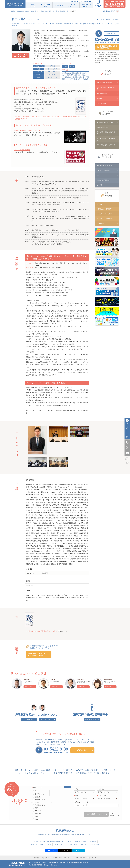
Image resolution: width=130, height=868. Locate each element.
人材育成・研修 (39, 66)
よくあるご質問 (85, 1)
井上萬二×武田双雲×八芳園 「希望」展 (27, 130)
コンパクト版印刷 (104, 20)
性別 (77, 796)
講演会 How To (47, 858)
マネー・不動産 (52, 72)
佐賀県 (65, 66)
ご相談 (49, 844)
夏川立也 (27, 679)
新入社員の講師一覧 (62, 11)
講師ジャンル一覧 (81, 842)
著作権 (55, 858)
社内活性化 (52, 75)
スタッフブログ (45, 719)
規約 (70, 842)
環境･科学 (38, 814)
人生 (36, 791)
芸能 (39, 77)
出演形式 (101, 789)
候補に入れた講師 (37, 844)
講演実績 (93, 842)
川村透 (53, 679)
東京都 (72, 66)
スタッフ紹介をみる (28, 719)
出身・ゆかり (103, 796)
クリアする (67, 787)
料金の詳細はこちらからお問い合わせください (37, 654)
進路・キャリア (52, 69)
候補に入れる (28, 687)
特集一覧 (84, 844)
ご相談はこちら (81, 750)
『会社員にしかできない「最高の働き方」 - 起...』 (41, 631)
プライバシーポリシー (66, 858)
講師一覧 (34, 11)
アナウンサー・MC (52, 77)
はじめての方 (59, 844)
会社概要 (37, 858)
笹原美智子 (108, 679)
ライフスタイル (39, 72)
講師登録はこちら (90, 719)
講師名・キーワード (82, 802)
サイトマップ (92, 858)
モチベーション (40, 800)
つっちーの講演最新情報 (22, 150)
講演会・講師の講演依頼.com (20, 11)
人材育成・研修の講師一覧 (46, 11)
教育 (39, 69)
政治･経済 (38, 797)
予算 (77, 789)
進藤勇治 (80, 679)
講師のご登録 (95, 844)
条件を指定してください (96, 814)
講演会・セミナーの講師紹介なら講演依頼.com (49, 842)
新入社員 (52, 66)
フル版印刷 (115, 20)
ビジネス (39, 75)
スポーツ (38, 819)
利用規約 (74, 1)
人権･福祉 (38, 811)
